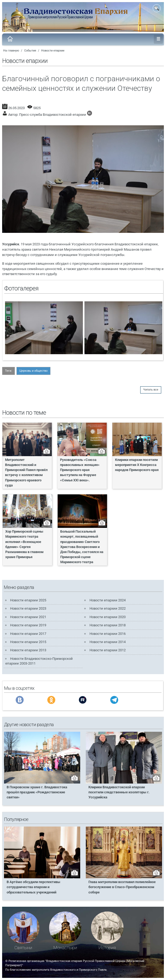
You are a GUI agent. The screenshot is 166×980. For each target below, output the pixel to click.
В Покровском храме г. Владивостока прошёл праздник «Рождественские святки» (37, 792)
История (107, 948)
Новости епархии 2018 (108, 625)
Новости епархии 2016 (108, 634)
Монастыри (65, 948)
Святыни (23, 948)
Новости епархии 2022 (108, 608)
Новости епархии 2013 (28, 650)
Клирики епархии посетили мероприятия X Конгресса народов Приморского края (137, 465)
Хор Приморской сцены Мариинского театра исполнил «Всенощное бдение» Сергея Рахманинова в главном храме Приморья (24, 544)
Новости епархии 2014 (108, 642)
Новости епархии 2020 (108, 617)
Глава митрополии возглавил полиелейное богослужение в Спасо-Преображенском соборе (122, 887)
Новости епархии (53, 51)
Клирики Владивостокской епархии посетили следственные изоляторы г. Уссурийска (119, 792)
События (30, 51)
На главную (11, 51)
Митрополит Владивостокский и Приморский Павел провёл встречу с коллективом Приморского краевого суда (26, 472)
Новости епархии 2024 (108, 600)
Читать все (151, 390)
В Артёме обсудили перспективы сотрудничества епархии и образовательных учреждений (33, 887)
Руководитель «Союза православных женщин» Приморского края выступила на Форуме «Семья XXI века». (80, 470)
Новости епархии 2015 (28, 642)
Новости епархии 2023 (28, 608)
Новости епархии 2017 (28, 634)
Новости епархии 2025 (28, 600)
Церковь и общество (33, 371)
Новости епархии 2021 (28, 617)
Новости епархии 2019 (28, 625)
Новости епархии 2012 (108, 650)
